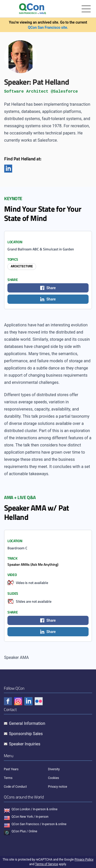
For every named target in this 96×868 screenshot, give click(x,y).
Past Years (11, 769)
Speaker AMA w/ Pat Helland (37, 512)
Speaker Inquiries (25, 744)
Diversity (54, 769)
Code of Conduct (15, 787)
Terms (8, 778)
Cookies (54, 778)
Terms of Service (47, 864)
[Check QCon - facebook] (8, 701)
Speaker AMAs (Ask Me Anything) (33, 564)
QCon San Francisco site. (48, 27)
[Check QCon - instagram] (18, 701)
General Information (27, 723)
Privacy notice (58, 787)
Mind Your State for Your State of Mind (43, 213)
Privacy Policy (84, 860)
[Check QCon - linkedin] (28, 701)
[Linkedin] (8, 169)
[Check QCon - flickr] (39, 701)
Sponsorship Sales (26, 734)
